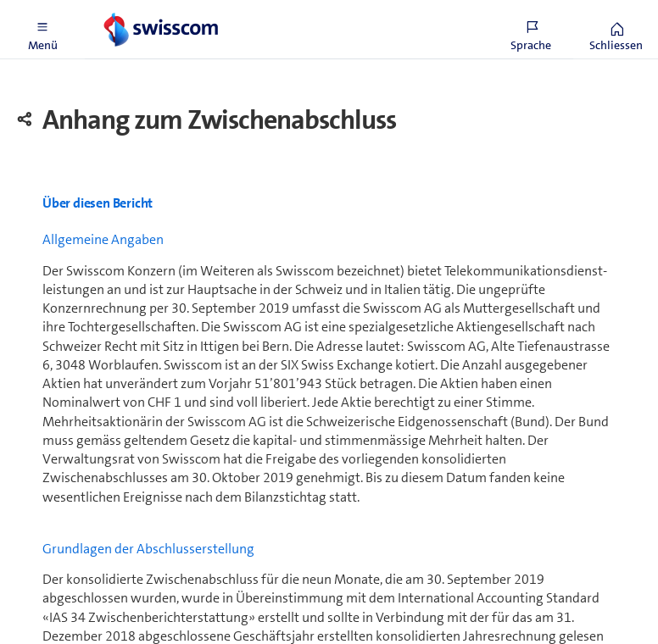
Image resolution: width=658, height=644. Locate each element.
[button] (42, 30)
